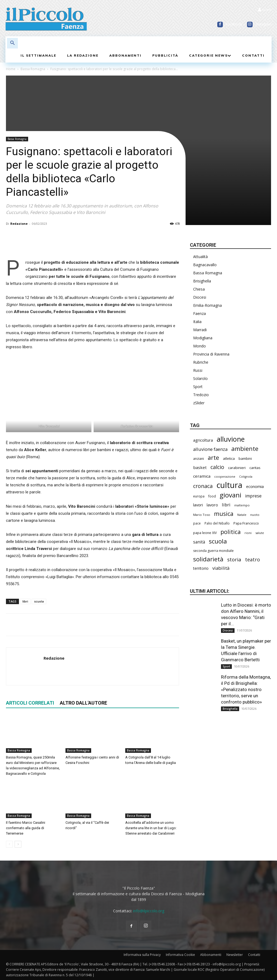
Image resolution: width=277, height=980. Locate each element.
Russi (198, 370)
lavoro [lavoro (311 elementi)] (212, 505)
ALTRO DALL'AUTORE (83, 703)
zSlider (199, 403)
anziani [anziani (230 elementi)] (199, 459)
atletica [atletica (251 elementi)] (229, 458)
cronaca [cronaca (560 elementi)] (203, 486)
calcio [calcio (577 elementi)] (217, 467)
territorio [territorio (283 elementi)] (201, 568)
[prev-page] (9, 844)
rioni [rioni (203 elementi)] (248, 533)
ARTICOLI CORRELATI (30, 703)
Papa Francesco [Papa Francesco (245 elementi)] (246, 523)
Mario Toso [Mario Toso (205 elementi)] (202, 515)
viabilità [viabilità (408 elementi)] (221, 568)
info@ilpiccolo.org (149, 911)
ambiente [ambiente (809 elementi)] (245, 449)
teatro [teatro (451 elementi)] (253, 560)
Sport (198, 387)
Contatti (254, 955)
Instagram (264, 24)
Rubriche (201, 362)
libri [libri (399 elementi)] (226, 505)
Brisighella (202, 281)
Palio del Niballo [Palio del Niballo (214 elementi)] (217, 523)
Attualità (200, 257)
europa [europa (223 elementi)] (199, 496)
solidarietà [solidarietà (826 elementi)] (208, 559)
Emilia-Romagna (207, 305)
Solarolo (200, 378)
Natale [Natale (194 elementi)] (242, 515)
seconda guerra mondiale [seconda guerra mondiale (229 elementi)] (213, 551)
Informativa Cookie (180, 955)
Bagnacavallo (205, 265)
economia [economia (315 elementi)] (255, 486)
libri (25, 601)
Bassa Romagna (33, 69)
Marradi (200, 330)
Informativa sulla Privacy (142, 955)
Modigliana (203, 338)
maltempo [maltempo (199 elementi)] (242, 505)
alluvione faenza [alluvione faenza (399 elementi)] (210, 449)
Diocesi (200, 297)
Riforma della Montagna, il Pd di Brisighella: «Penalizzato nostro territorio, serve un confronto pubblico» (246, 689)
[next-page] (18, 844)
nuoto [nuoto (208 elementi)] (255, 515)
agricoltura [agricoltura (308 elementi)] (203, 440)
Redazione (19, 224)
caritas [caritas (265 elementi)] (255, 468)
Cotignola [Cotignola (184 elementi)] (246, 477)
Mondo (199, 346)
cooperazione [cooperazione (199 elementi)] (225, 476)
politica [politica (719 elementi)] (231, 532)
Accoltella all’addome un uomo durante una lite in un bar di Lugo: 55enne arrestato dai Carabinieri (151, 828)
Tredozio (201, 395)
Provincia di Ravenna (211, 354)
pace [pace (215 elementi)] (197, 523)
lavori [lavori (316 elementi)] (198, 505)
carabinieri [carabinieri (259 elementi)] (237, 468)
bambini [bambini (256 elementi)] (245, 458)
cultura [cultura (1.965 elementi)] (229, 485)
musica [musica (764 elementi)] (224, 514)
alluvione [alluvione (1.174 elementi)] (231, 439)
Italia (197, 322)
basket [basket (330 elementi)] (200, 467)
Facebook (234, 24)
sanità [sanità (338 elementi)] (199, 542)
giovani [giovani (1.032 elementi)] (230, 495)
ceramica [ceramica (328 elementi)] (202, 476)
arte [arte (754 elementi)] (213, 458)
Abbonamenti (211, 955)
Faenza (199, 313)
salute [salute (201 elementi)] (260, 533)
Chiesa (199, 289)
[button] (12, 43)
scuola (39, 601)
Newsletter (235, 955)
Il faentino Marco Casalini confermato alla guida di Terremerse (26, 828)
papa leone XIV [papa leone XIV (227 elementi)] (205, 533)
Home (11, 69)
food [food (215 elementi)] (212, 496)
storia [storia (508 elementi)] (234, 559)
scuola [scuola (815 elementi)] (218, 541)
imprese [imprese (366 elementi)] (253, 496)
